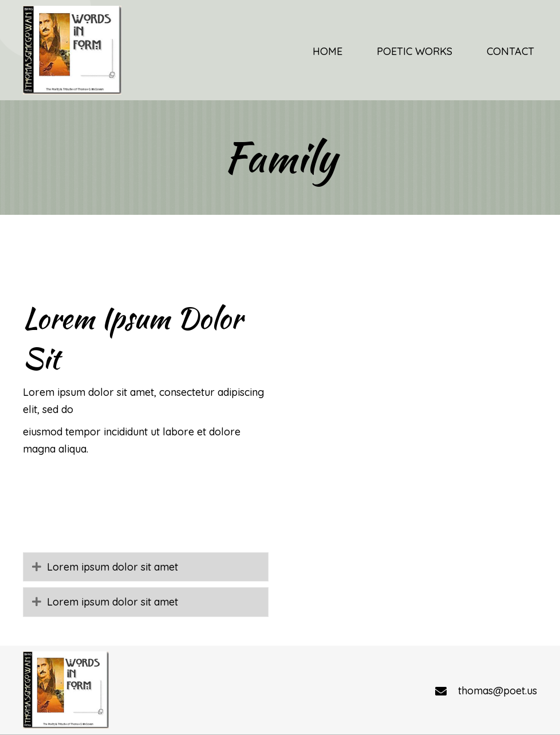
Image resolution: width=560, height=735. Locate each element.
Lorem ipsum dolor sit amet (113, 492)
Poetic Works (239, 684)
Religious (315, 684)
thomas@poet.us (498, 616)
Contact (377, 684)
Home (175, 684)
